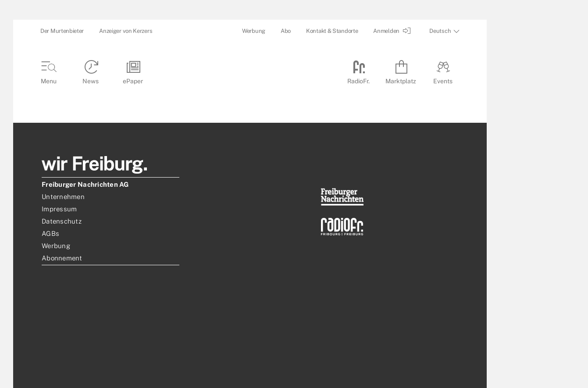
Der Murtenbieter (62, 31)
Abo (286, 31)
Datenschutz (62, 221)
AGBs (50, 233)
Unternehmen (63, 197)
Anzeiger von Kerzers (126, 31)
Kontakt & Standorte (332, 31)
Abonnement (62, 258)
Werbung (254, 31)
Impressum (59, 209)
